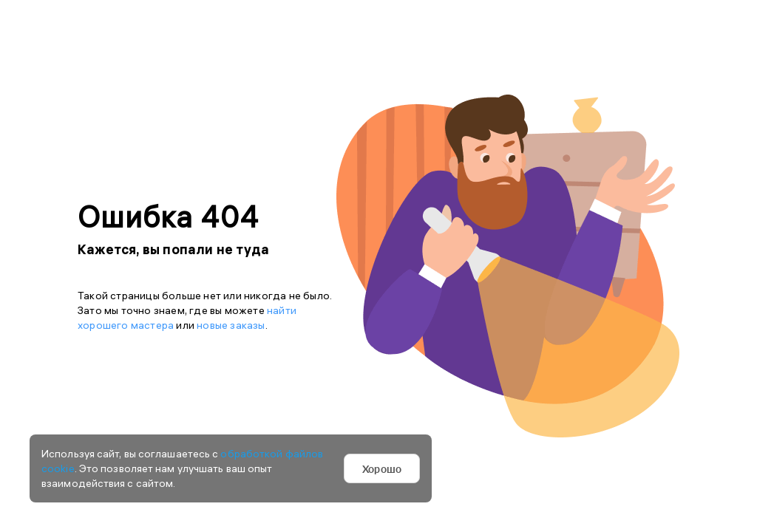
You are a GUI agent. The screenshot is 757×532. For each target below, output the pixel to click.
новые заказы (231, 325)
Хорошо (382, 468)
